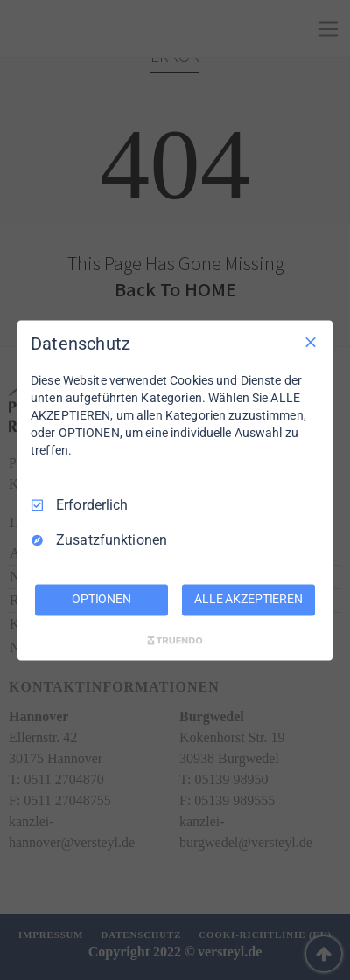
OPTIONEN (101, 599)
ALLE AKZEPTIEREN (248, 599)
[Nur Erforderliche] (311, 342)
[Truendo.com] (175, 640)
